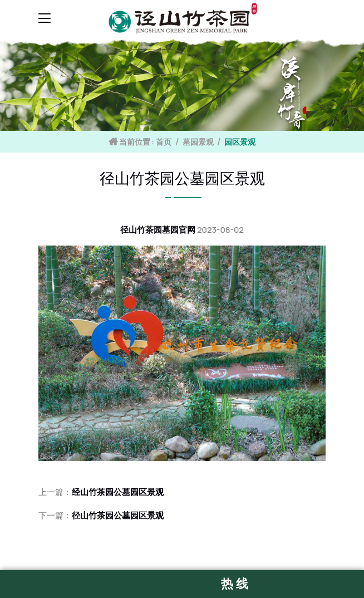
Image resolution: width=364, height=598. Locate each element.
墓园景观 (198, 142)
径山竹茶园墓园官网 (158, 230)
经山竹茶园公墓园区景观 (118, 492)
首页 (164, 142)
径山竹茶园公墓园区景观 (118, 515)
